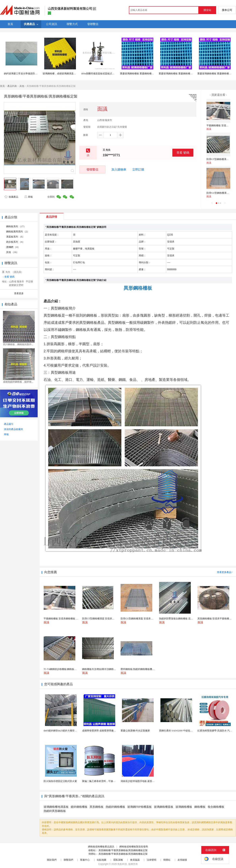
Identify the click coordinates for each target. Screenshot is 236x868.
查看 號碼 (183, 153)
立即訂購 (138, 170)
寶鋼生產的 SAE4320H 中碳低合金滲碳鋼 (181, 731)
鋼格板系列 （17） (16, 226)
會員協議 (135, 860)
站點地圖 (102, 860)
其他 (22, 86)
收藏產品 (11, 197)
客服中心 (85, 860)
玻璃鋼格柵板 (184, 807)
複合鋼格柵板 (216, 807)
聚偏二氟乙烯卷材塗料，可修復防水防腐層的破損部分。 (112, 781)
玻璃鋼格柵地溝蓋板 (56, 807)
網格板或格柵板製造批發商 (134, 847)
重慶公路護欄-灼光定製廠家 (135, 731)
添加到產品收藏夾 (13, 429)
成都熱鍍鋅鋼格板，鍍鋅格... (18, 382)
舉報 (28, 197)
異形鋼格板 (97, 807)
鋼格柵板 (200, 807)
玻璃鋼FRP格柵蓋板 (140, 807)
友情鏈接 (182, 860)
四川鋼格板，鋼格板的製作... (18, 344)
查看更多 (19, 293)
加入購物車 (119, 170)
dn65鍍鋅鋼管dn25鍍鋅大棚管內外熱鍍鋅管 (66, 731)
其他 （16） (12, 252)
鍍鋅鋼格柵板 (79, 807)
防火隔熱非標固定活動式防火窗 (60, 781)
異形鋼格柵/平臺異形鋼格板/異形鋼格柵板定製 (123, 850)
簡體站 (167, 860)
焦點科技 (122, 864)
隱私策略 (118, 860)
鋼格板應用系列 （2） (18, 232)
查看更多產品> (225, 572)
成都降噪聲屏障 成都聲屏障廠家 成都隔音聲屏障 (108, 731)
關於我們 (52, 860)
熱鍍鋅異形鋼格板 (55, 811)
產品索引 (9, 424)
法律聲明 (152, 860)
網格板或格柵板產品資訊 (101, 847)
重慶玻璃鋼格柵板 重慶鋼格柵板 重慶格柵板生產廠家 (148, 74)
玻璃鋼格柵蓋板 (164, 807)
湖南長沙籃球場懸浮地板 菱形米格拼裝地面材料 (146, 781)
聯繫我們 (68, 860)
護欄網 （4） (13, 247)
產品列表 (12, 86)
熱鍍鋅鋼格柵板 (115, 807)
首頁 (2, 86)
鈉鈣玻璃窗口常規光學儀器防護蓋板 (23, 74)
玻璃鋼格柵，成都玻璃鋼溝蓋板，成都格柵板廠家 (69, 74)
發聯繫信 (92, 169)
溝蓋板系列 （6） (15, 237)
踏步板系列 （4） (15, 242)
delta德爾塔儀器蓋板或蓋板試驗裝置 (100, 74)
